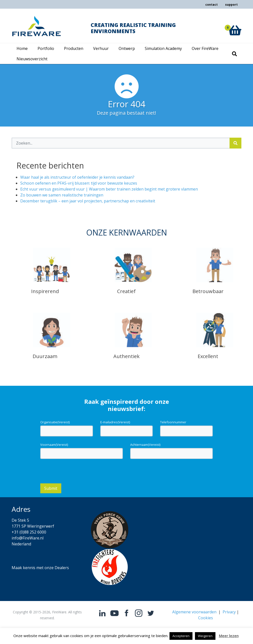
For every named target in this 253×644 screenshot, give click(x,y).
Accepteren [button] (181, 636)
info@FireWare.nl (28, 538)
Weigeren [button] (205, 636)
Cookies (206, 618)
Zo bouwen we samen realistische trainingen (62, 195)
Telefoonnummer (173, 422)
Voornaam (54, 445)
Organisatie (55, 422)
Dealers (62, 568)
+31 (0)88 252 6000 (29, 532)
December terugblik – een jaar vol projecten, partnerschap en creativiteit (88, 201)
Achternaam (145, 445)
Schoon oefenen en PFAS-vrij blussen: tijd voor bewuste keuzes (79, 183)
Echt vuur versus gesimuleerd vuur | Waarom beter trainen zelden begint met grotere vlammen (109, 189)
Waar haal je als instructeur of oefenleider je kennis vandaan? (77, 177)
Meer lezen (229, 636)
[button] (235, 25)
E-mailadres (115, 422)
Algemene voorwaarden (194, 612)
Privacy (229, 612)
